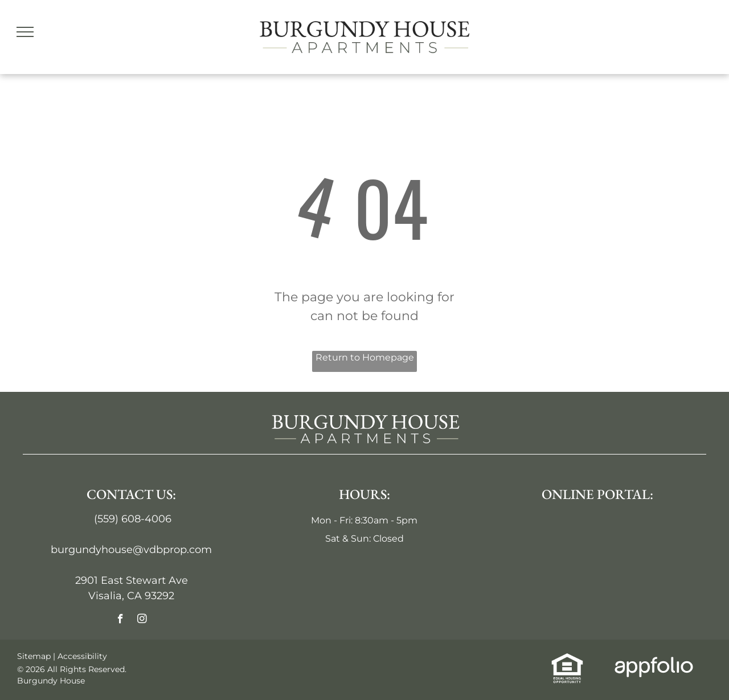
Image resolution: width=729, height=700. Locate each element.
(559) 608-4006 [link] (133, 519)
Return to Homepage (365, 357)
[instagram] (142, 620)
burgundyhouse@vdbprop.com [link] (131, 550)
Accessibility (82, 656)
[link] (567, 660)
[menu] (25, 32)
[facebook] (120, 620)
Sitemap (34, 656)
